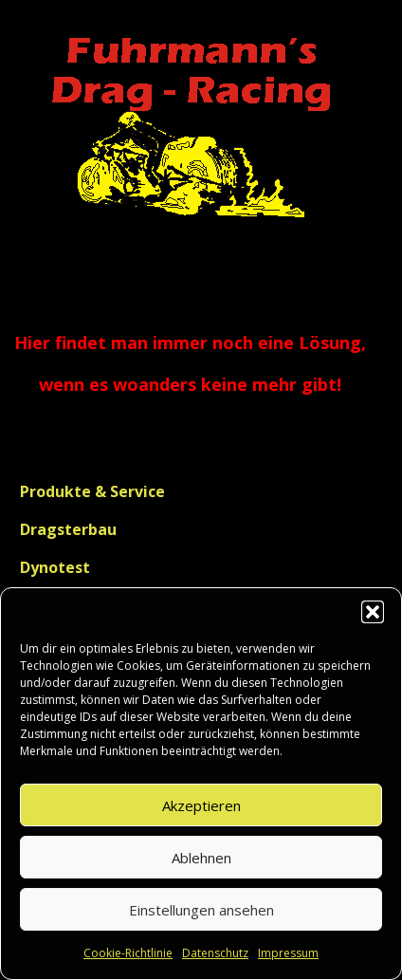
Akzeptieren (201, 805)
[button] (373, 612)
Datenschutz (215, 953)
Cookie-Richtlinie (128, 953)
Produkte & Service (92, 491)
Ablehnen (201, 858)
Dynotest (55, 567)
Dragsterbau (68, 529)
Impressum (288, 953)
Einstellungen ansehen (201, 910)
